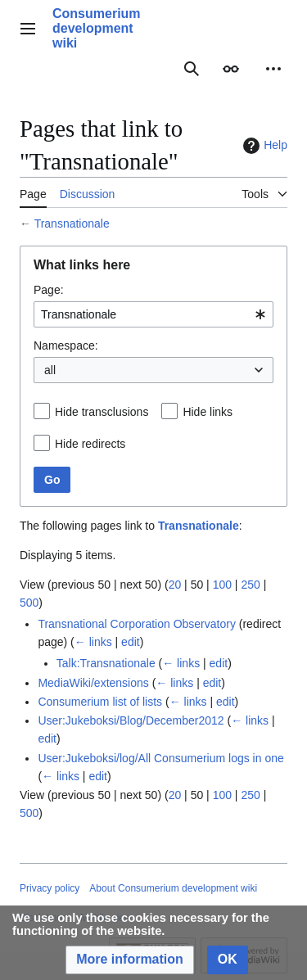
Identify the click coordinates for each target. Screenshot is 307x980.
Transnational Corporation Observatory (137, 624)
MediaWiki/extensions (93, 683)
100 (222, 585)
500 (29, 603)
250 (250, 585)
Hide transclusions (102, 412)
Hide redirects (90, 444)
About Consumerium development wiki (173, 888)
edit (131, 642)
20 (175, 585)
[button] (130, 960)
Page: (49, 290)
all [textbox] (50, 370)
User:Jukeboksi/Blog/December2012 (131, 720)
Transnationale (72, 224)
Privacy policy (50, 888)
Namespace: (66, 345)
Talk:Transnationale (106, 663)
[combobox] (153, 314)
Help (263, 146)
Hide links (208, 412)
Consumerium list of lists (100, 702)
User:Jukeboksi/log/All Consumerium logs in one (160, 758)
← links (93, 642)
